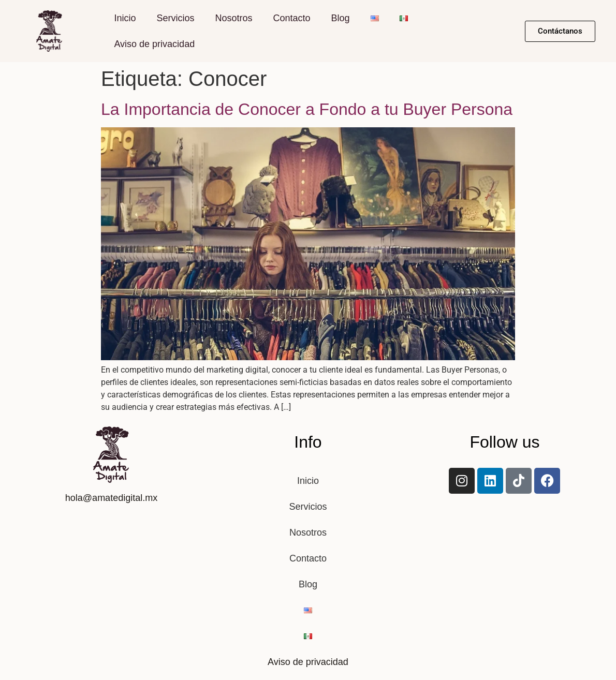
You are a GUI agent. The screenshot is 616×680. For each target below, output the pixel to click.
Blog (341, 18)
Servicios (175, 18)
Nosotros (233, 18)
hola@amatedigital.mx (111, 498)
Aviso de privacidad (154, 44)
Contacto (291, 18)
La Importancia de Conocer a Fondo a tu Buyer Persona (307, 109)
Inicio (125, 18)
